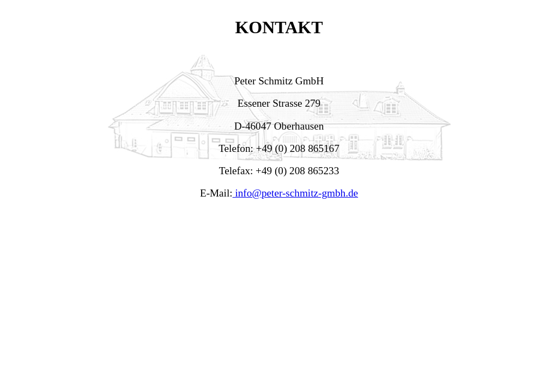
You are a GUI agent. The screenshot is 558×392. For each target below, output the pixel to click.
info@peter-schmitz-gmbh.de (295, 193)
